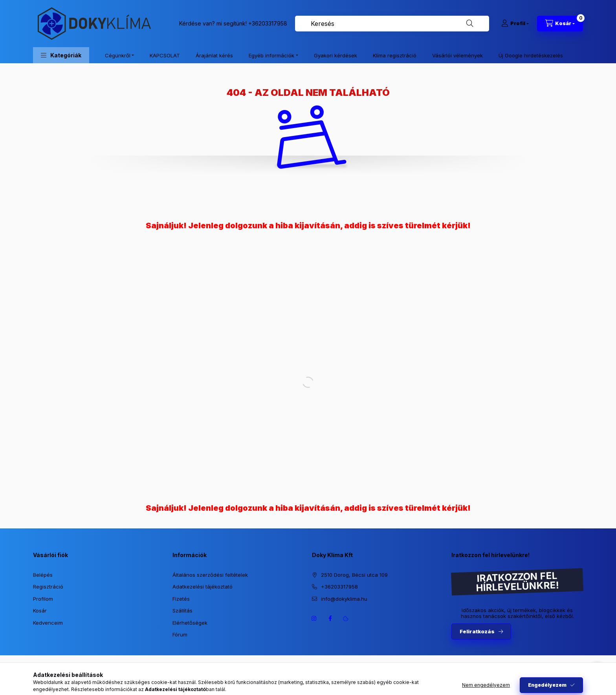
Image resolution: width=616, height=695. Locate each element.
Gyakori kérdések (335, 55)
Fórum (180, 634)
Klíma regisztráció (395, 55)
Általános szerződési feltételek (210, 575)
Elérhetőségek (190, 623)
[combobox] (392, 24)
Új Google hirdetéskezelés (531, 55)
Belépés (43, 575)
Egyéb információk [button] (271, 55)
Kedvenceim (48, 623)
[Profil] (515, 24)
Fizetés (181, 599)
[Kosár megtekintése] (560, 24)
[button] (61, 55)
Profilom (43, 599)
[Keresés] (470, 24)
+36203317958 (268, 23)
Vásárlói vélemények (457, 55)
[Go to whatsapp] (597, 672)
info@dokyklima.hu (344, 599)
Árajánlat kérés (214, 55)
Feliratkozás (477, 631)
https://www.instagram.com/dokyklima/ (314, 618)
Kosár (40, 611)
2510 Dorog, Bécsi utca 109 (354, 575)
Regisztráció (48, 587)
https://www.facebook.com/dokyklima (330, 618)
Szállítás (182, 611)
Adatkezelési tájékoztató (203, 587)
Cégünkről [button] (118, 55)
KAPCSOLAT (165, 55)
